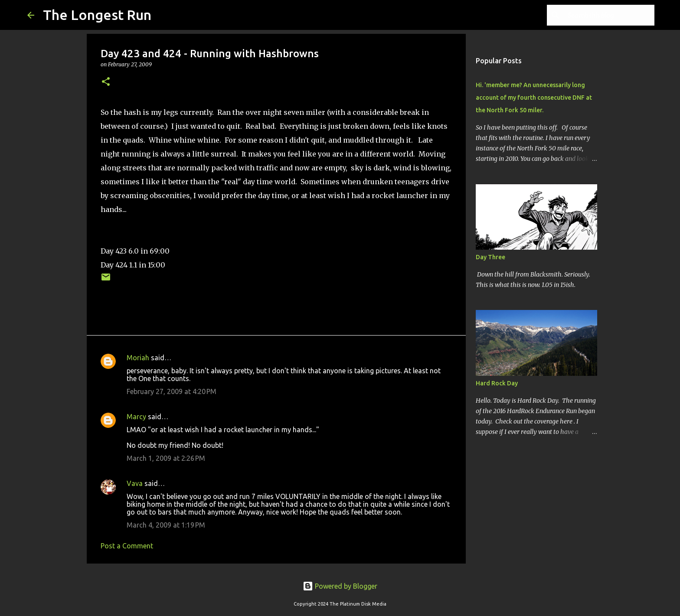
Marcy (136, 417)
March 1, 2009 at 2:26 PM (166, 458)
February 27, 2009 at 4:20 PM (172, 391)
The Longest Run (97, 15)
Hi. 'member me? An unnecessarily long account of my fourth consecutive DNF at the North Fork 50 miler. (534, 98)
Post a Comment (127, 546)
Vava (135, 483)
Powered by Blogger (340, 586)
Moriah (138, 358)
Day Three (490, 257)
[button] (106, 82)
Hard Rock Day (497, 383)
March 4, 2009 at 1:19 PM (166, 525)
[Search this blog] (609, 15)
